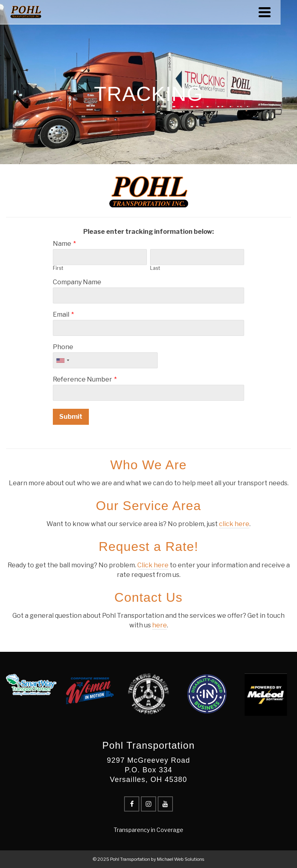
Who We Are (148, 465)
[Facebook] (132, 804)
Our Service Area (149, 506)
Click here (153, 565)
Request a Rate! (148, 547)
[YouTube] (165, 804)
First (58, 268)
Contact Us (148, 597)
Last (155, 268)
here (160, 625)
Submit (71, 417)
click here (234, 524)
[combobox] (62, 360)
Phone (63, 347)
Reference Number (82, 379)
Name (62, 244)
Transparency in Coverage (148, 830)
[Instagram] (148, 804)
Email (61, 314)
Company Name (77, 282)
